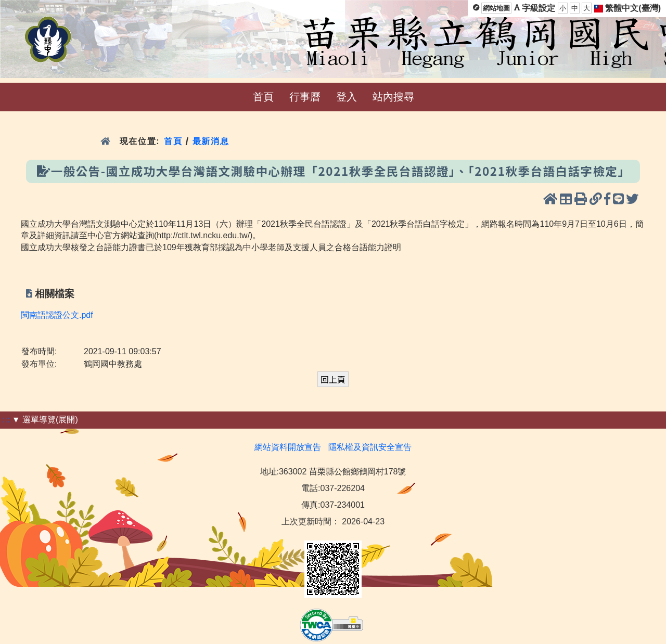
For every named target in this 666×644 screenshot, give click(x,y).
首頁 (263, 97)
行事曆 (305, 97)
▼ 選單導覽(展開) (45, 420)
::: (6, 420)
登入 (347, 97)
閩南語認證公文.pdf (57, 315)
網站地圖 (496, 8)
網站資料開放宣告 (288, 447)
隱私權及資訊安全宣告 (370, 447)
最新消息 (213, 141)
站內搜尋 (393, 97)
